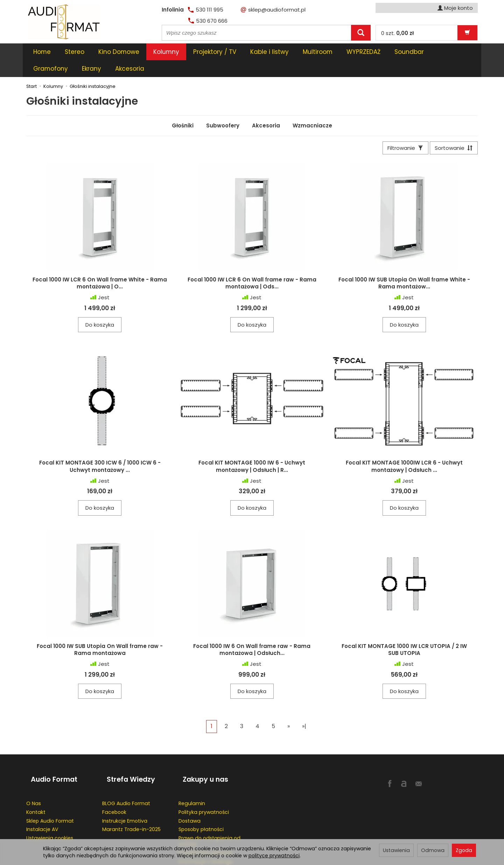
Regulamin (192, 777)
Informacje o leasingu (206, 836)
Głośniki (183, 109)
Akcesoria (266, 109)
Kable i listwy (269, 52)
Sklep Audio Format (50, 795)
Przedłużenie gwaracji (205, 827)
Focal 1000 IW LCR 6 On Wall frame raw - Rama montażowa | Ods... (252, 268)
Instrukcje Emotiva (125, 795)
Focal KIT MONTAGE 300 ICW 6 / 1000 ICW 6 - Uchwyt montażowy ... (100, 452)
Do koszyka (100, 310)
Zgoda (464, 850)
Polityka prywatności (204, 786)
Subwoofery (223, 109)
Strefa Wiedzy (126, 759)
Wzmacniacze (312, 109)
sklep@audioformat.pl (273, 10)
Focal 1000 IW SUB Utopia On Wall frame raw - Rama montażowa (100, 635)
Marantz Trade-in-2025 (131, 804)
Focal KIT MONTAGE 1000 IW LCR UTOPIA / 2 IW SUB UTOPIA (404, 635)
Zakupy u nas (201, 759)
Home (42, 52)
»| (304, 712)
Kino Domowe (119, 52)
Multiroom (318, 52)
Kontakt (36, 786)
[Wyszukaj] (361, 33)
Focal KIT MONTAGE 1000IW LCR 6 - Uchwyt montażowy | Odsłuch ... (404, 452)
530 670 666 (208, 21)
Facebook (114, 786)
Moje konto (455, 8)
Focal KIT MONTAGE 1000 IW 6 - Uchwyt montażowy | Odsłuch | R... (252, 452)
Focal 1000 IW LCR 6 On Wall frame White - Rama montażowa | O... (100, 268)
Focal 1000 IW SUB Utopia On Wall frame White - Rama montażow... (404, 268)
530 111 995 (206, 10)
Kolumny (166, 52)
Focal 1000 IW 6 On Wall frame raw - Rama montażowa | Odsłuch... (252, 635)
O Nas (34, 777)
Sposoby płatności (201, 804)
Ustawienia (396, 850)
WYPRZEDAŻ (363, 52)
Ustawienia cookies (50, 812)
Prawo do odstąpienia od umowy (209, 815)
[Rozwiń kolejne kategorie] (398, 52)
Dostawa (190, 795)
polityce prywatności (274, 856)
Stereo (75, 52)
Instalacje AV (42, 804)
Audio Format (50, 759)
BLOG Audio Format (126, 777)
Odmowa (433, 850)
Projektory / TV (215, 52)
